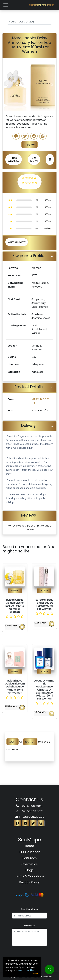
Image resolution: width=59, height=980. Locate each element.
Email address (29, 909)
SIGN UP (30, 742)
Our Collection (29, 852)
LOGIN (12, 742)
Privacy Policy (29, 882)
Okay (36, 974)
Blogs (29, 870)
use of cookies (26, 970)
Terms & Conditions (29, 876)
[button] (7, 85)
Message (30, 925)
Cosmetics (29, 864)
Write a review (17, 242)
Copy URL (30, 144)
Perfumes (30, 858)
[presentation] (30, 955)
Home (29, 846)
